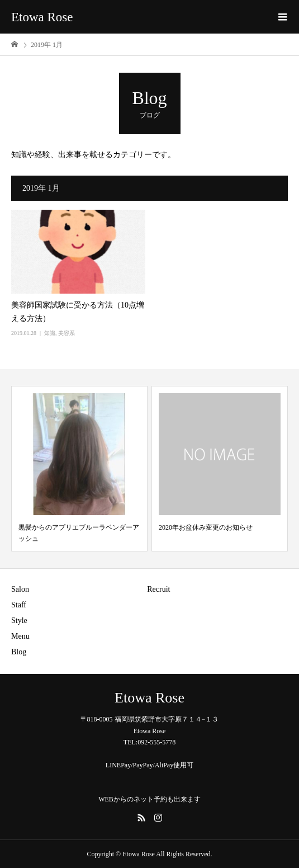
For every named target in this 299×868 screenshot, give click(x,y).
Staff (19, 605)
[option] (79, 469)
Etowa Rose (42, 17)
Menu (20, 636)
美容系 (67, 333)
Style (19, 621)
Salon (20, 589)
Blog (19, 652)
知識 (50, 333)
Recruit (158, 589)
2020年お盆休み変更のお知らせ (206, 527)
